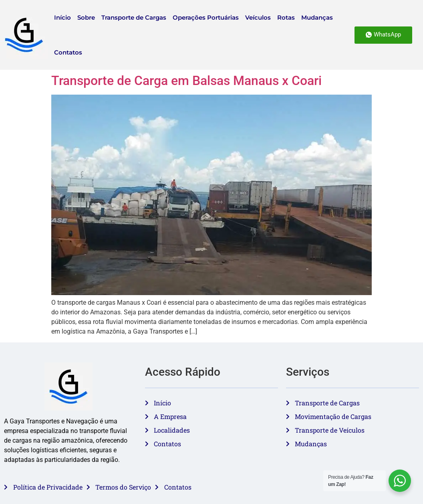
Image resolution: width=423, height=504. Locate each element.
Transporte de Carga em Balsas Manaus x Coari (186, 81)
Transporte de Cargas (134, 17)
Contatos (68, 52)
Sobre (86, 17)
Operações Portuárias (206, 17)
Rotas (286, 17)
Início (62, 17)
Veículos (258, 17)
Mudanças (317, 17)
